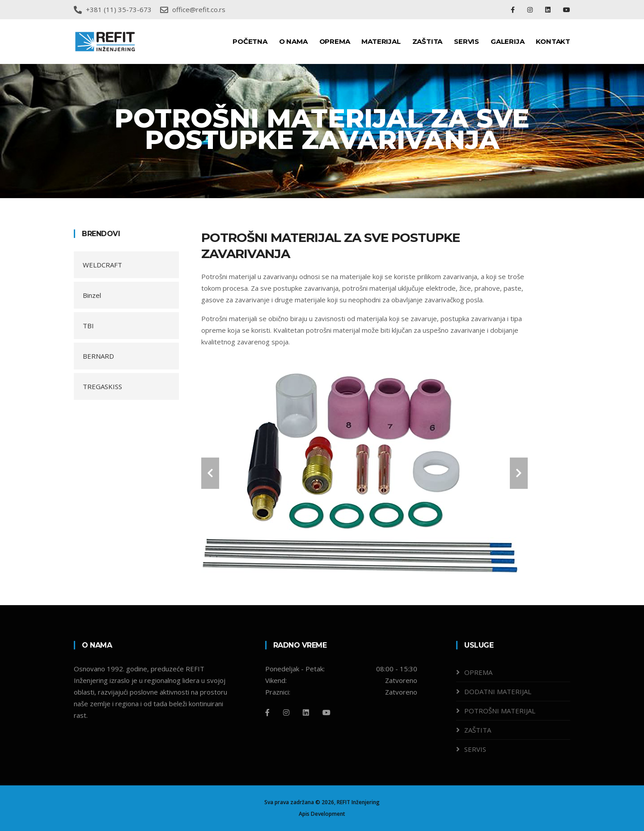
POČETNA (250, 41)
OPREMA (335, 41)
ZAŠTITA (428, 41)
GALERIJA (507, 41)
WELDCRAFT (102, 265)
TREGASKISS (102, 386)
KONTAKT (553, 41)
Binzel (92, 295)
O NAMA (293, 41)
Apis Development (322, 814)
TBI (88, 326)
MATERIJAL (381, 41)
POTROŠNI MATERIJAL (500, 711)
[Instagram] (286, 712)
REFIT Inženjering (358, 802)
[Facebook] (267, 712)
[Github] (326, 712)
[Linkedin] (306, 712)
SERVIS (466, 41)
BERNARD (98, 356)
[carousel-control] (210, 473)
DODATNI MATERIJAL (498, 691)
